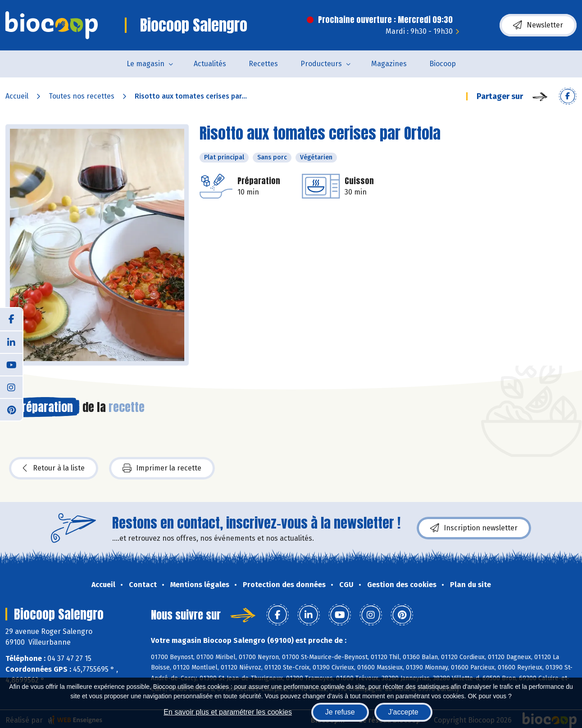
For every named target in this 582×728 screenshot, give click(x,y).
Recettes (263, 64)
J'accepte (403, 712)
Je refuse (340, 712)
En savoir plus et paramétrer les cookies (228, 712)
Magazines (389, 64)
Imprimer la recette (162, 468)
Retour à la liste (54, 468)
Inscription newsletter (474, 528)
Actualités (210, 64)
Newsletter (538, 25)
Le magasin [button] (145, 64)
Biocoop (443, 64)
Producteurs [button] (321, 64)
